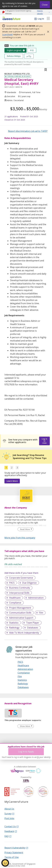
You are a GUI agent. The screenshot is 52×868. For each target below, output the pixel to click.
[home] (11, 19)
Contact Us (12, 826)
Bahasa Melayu (14, 56)
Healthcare (15, 598)
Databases (33, 628)
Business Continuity (20, 588)
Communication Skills (20, 613)
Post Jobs (9, 818)
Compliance (15, 603)
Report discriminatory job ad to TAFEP (28, 131)
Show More (25, 726)
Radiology (14, 628)
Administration (36, 598)
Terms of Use (12, 857)
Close (45, 5)
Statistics (14, 623)
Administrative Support (21, 618)
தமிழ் (29, 56)
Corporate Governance (21, 578)
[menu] (48, 19)
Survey (9, 813)
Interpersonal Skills (19, 593)
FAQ (8, 836)
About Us (9, 809)
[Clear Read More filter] (25, 529)
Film (41, 613)
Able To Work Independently (24, 633)
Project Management (20, 608)
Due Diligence (29, 583)
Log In (41, 19)
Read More (25, 529)
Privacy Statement (14, 852)
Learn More (12, 481)
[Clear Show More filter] (26, 726)
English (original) (14, 50)
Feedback (11, 831)
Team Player (33, 623)
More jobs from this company (20, 538)
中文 (32, 50)
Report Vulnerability (16, 848)
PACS (12, 583)
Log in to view (44, 441)
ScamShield (7, 34)
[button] (47, 32)
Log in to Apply (26, 752)
